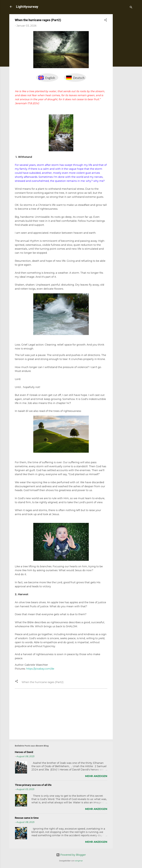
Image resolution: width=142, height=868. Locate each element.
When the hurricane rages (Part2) (43, 682)
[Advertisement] (124, 56)
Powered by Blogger (71, 855)
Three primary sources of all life (33, 785)
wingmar (79, 861)
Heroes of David (24, 752)
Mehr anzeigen (96, 776)
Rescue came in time (27, 818)
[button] (106, 20)
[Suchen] (131, 8)
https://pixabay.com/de (40, 669)
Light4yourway (27, 7)
